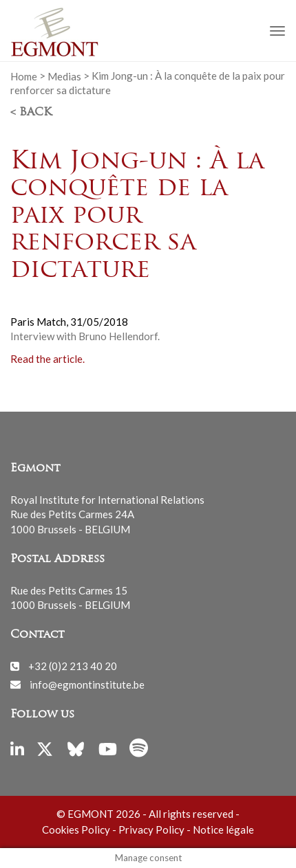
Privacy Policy (151, 830)
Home (24, 76)
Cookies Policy (76, 830)
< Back (31, 113)
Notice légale (223, 830)
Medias (64, 76)
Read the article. (47, 358)
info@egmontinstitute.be (87, 684)
